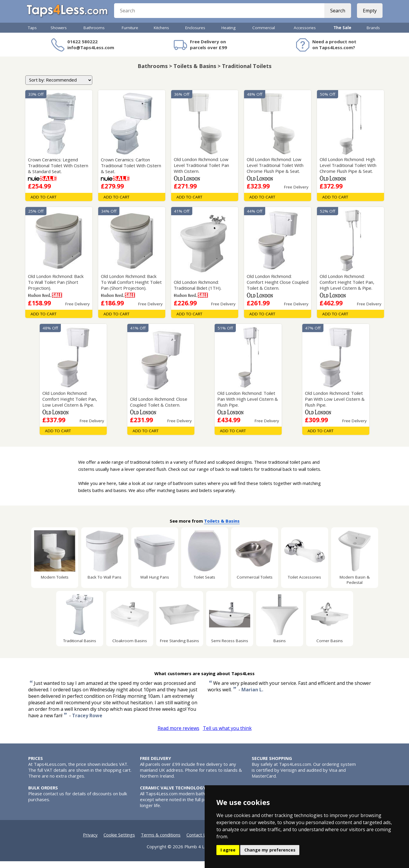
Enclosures (195, 34)
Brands (373, 34)
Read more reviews (178, 735)
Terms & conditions (161, 842)
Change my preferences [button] (270, 850)
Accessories (305, 34)
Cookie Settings (119, 842)
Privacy (90, 842)
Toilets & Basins (222, 528)
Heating (228, 34)
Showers (59, 34)
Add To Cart (44, 204)
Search (336, 15)
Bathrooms (94, 34)
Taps (32, 34)
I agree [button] (228, 850)
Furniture (130, 34)
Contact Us (198, 842)
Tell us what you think (227, 735)
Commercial (264, 34)
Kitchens (161, 34)
